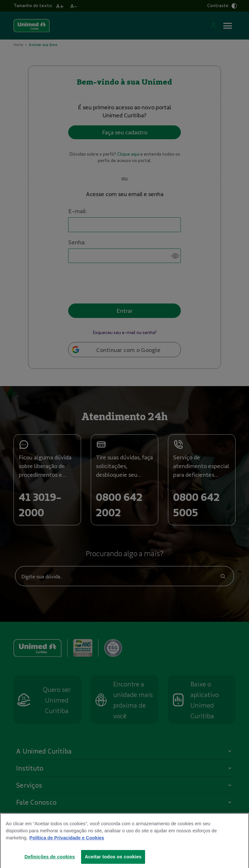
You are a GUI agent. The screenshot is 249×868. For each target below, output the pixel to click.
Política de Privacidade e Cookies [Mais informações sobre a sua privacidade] (67, 843)
